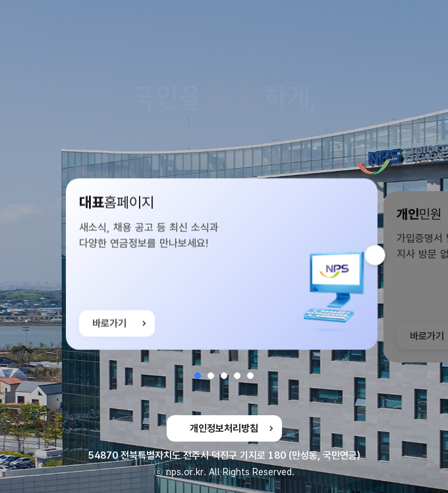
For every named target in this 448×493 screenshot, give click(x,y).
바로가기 (109, 326)
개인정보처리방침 (224, 428)
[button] (198, 376)
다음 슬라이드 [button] (385, 255)
